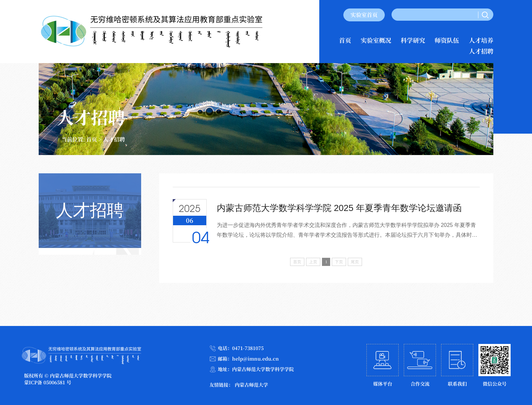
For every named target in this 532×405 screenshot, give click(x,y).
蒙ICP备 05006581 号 (48, 382)
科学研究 (413, 40)
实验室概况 (376, 40)
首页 (345, 40)
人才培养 (481, 40)
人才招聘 (481, 51)
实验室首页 (364, 15)
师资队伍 (447, 40)
